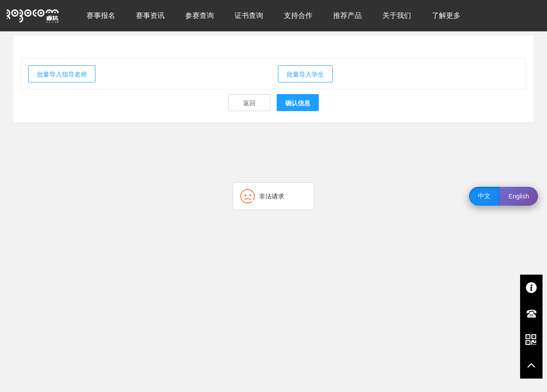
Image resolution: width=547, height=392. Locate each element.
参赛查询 (200, 15)
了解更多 (446, 15)
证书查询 (249, 15)
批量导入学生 (305, 74)
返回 (249, 103)
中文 (484, 196)
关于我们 (397, 15)
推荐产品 (347, 15)
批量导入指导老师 (62, 74)
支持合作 (298, 15)
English (519, 196)
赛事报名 (101, 15)
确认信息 (298, 103)
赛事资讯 (150, 15)
